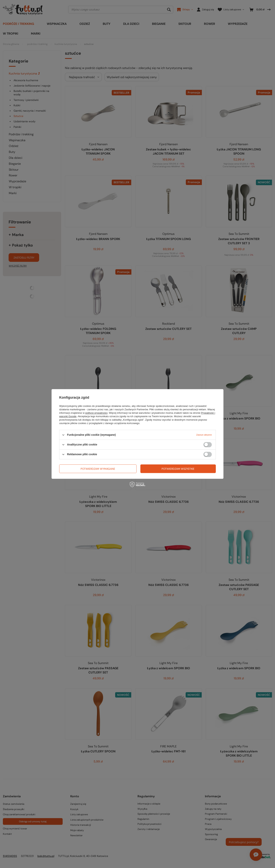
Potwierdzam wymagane (98, 469)
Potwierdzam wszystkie (178, 469)
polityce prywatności (96, 413)
